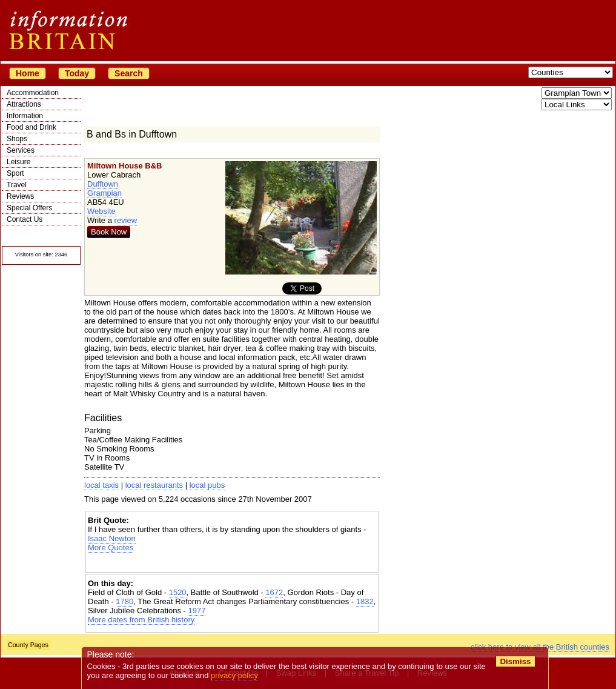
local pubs (207, 485)
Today (77, 73)
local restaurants (154, 485)
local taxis (101, 485)
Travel (17, 185)
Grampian (104, 193)
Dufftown (103, 184)
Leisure (18, 162)
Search (129, 73)
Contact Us (25, 219)
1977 (197, 611)
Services (21, 150)
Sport (15, 173)
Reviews (20, 196)
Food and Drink (31, 127)
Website (101, 211)
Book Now (109, 232)
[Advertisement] (232, 563)
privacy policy (234, 675)
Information (25, 116)
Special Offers (29, 208)
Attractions (24, 104)
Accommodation (33, 93)
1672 (274, 592)
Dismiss (515, 661)
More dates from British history (141, 620)
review (126, 220)
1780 (124, 601)
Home (28, 73)
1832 (365, 601)
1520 (178, 592)
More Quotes (111, 548)
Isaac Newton (112, 538)
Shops (17, 139)
